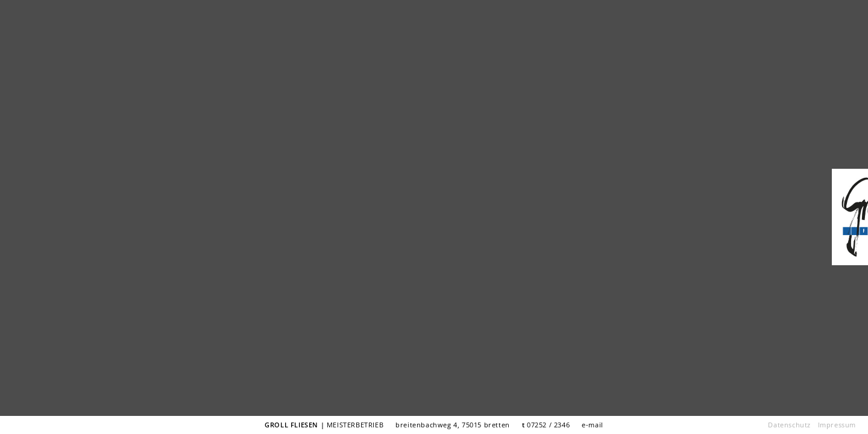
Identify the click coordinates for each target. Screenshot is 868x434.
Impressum (837, 425)
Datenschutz (789, 425)
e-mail (593, 425)
